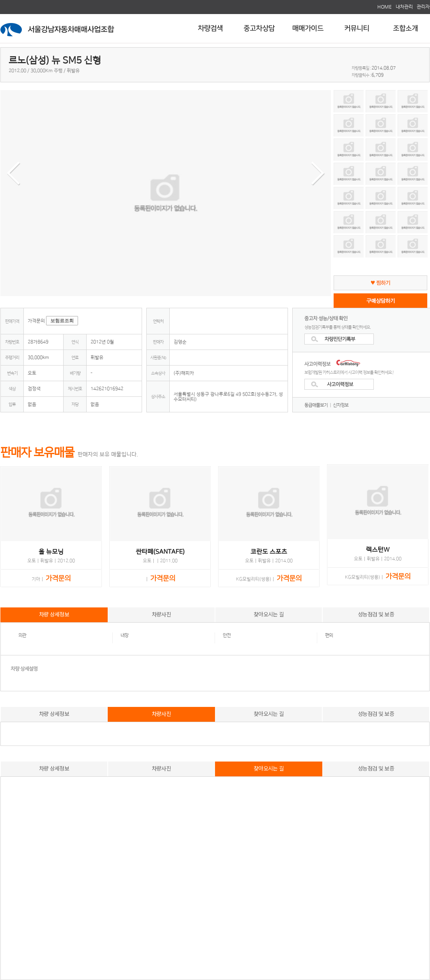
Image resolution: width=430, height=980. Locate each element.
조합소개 (405, 28)
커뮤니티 (357, 28)
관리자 (423, 7)
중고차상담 (259, 28)
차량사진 (161, 614)
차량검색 (210, 28)
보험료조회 (62, 321)
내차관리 (404, 7)
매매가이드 (308, 28)
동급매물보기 (316, 405)
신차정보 (341, 405)
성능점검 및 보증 (376, 614)
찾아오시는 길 (269, 614)
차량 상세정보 (54, 614)
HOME (385, 7)
